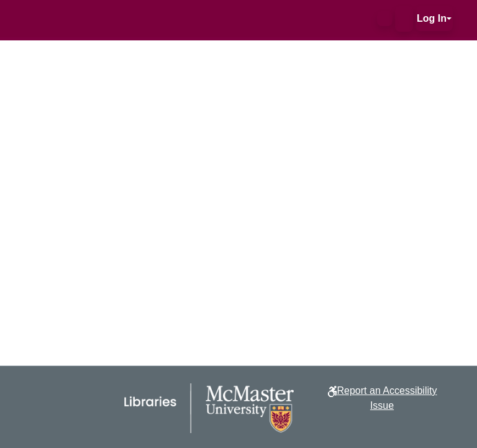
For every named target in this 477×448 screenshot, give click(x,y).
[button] (385, 19)
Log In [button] (432, 18)
